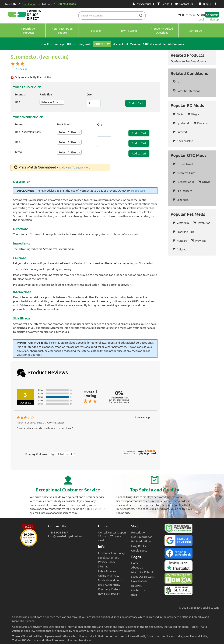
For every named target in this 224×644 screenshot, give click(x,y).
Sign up (214, 19)
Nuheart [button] (180, 240)
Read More (138, 190)
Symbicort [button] (181, 123)
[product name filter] (113, 15)
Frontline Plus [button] (183, 232)
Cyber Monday (107, 571)
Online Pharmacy (109, 575)
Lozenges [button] (181, 199)
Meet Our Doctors (142, 576)
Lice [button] (177, 82)
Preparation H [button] (183, 182)
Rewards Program (109, 593)
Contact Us (184, 4)
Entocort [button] (180, 132)
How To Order (140, 581)
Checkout (212, 15)
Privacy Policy (106, 562)
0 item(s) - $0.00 (192, 15)
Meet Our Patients (143, 572)
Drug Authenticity (109, 584)
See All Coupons (173, 44)
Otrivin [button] (204, 182)
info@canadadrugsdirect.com (66, 536)
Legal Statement (108, 557)
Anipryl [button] (179, 249)
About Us (137, 567)
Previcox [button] (198, 240)
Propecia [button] (201, 123)
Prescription (139, 532)
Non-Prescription (142, 537)
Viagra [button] (193, 114)
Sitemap (103, 566)
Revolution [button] (202, 223)
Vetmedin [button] (181, 223)
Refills (163, 4)
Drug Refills (139, 546)
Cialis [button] (178, 114)
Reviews (136, 586)
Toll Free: (60, 4)
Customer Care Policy (111, 553)
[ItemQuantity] (94, 103)
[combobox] (52, 102)
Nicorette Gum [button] (184, 173)
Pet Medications (141, 541)
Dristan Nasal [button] (183, 164)
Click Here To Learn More (75, 167)
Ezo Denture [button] (182, 191)
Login (202, 19)
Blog (204, 4)
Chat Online (29, 4)
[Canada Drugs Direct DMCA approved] (178, 579)
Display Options (36, 454)
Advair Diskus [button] (183, 141)
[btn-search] (141, 16)
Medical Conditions (110, 580)
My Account (142, 4)
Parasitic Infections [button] (186, 91)
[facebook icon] (215, 4)
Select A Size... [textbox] (51, 102)
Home (135, 563)
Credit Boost (139, 550)
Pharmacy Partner (109, 589)
